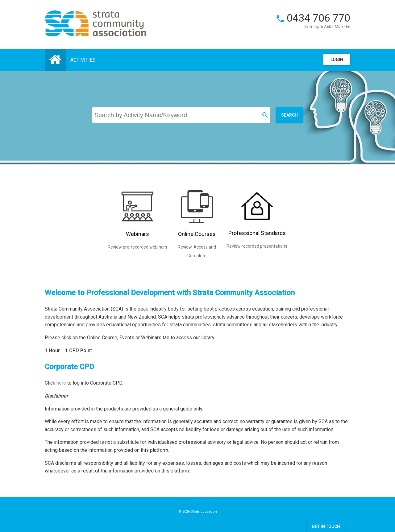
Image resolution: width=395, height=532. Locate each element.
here (61, 383)
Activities (83, 60)
